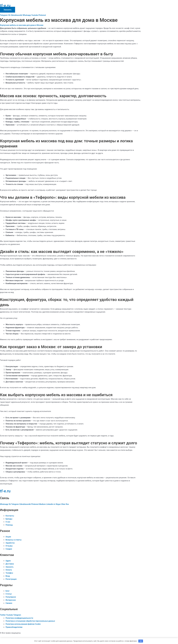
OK (141, 641)
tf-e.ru (5, 6)
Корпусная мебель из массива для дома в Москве (22, 25)
